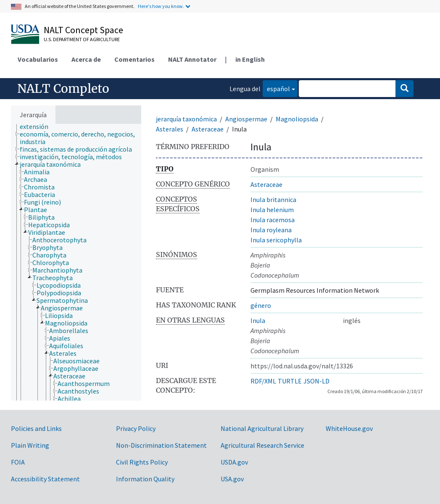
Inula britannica (273, 199)
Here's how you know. (161, 6)
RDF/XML (263, 381)
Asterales (170, 129)
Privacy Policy (136, 428)
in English (250, 59)
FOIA (18, 462)
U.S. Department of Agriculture (82, 39)
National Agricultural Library (262, 428)
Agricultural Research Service (262, 445)
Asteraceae (208, 129)
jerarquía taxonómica (186, 119)
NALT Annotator (192, 59)
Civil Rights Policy (142, 462)
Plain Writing (30, 445)
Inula (258, 320)
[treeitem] (84, 138)
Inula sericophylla (276, 240)
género (261, 305)
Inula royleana (271, 230)
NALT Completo (63, 89)
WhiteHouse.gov (349, 428)
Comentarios (134, 59)
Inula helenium (272, 210)
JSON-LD (316, 381)
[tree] (76, 262)
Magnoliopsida (297, 119)
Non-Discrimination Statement (161, 445)
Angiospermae (246, 119)
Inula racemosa (273, 220)
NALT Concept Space (83, 30)
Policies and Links (36, 428)
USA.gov (232, 479)
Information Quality (145, 479)
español (276, 88)
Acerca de (86, 59)
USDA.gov (234, 462)
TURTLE (290, 381)
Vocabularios (38, 59)
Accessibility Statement (45, 479)
